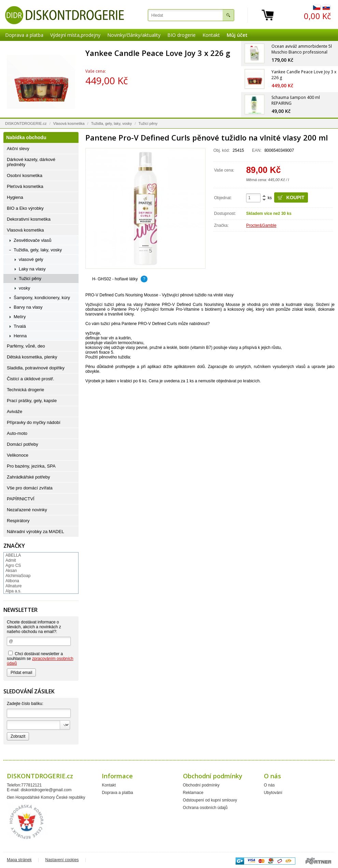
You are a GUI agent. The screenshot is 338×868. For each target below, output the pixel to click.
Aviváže (15, 411)
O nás (269, 785)
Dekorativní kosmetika (29, 219)
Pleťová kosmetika (25, 186)
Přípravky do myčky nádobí (34, 422)
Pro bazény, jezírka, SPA (31, 466)
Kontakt (211, 35)
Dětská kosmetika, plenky (32, 357)
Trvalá (20, 326)
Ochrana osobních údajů (205, 808)
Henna (20, 336)
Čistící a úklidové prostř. (31, 379)
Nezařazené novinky (27, 510)
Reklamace (193, 793)
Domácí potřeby (23, 444)
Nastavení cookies (62, 860)
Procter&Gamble (261, 225)
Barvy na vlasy (28, 307)
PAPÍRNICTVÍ (21, 499)
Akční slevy (18, 149)
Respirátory (18, 521)
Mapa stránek (19, 860)
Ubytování (273, 793)
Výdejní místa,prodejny (75, 35)
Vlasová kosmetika (69, 123)
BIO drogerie (181, 35)
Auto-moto (17, 433)
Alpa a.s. (13, 591)
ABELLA (13, 555)
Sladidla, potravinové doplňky (36, 368)
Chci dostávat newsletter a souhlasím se (40, 658)
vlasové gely (31, 259)
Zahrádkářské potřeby (28, 477)
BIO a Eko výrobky (25, 208)
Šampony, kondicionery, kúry (42, 298)
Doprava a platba (24, 35)
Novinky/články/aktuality (134, 35)
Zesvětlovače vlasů (33, 240)
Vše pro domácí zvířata (30, 488)
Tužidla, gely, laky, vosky (112, 123)
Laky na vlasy (32, 269)
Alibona (12, 581)
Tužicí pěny (148, 123)
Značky (14, 546)
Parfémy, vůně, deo (26, 346)
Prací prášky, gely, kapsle (32, 401)
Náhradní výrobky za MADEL (36, 532)
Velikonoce (18, 455)
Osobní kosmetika (25, 175)
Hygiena (15, 197)
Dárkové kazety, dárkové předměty (31, 162)
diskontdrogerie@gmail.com (46, 790)
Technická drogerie (25, 390)
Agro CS (13, 565)
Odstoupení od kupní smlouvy (210, 800)
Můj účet (237, 35)
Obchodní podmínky (201, 785)
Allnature (13, 586)
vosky (24, 288)
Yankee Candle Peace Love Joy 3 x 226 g (158, 53)
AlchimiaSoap (18, 576)
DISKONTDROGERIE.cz (26, 123)
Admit (11, 560)
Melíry (20, 317)
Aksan (11, 571)
